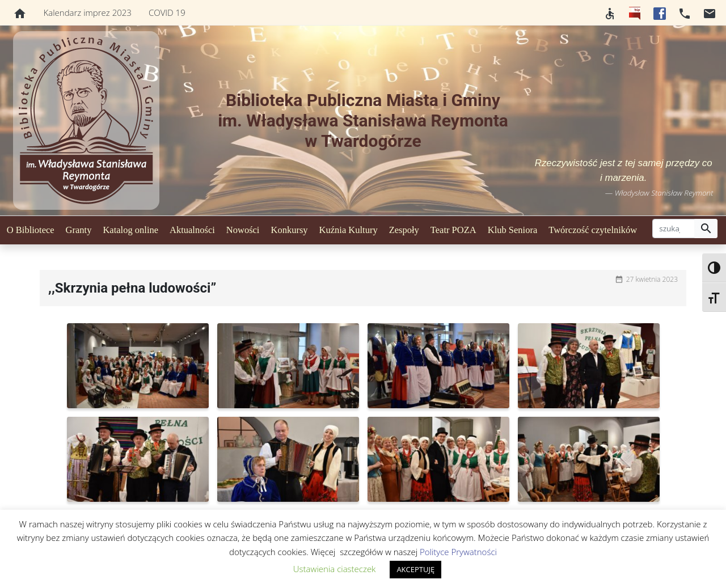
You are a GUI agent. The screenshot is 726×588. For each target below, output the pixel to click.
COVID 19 (167, 12)
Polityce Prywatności (458, 552)
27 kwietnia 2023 (652, 279)
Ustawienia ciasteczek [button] (335, 569)
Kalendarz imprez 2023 (88, 12)
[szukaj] (674, 229)
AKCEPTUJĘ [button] (415, 569)
